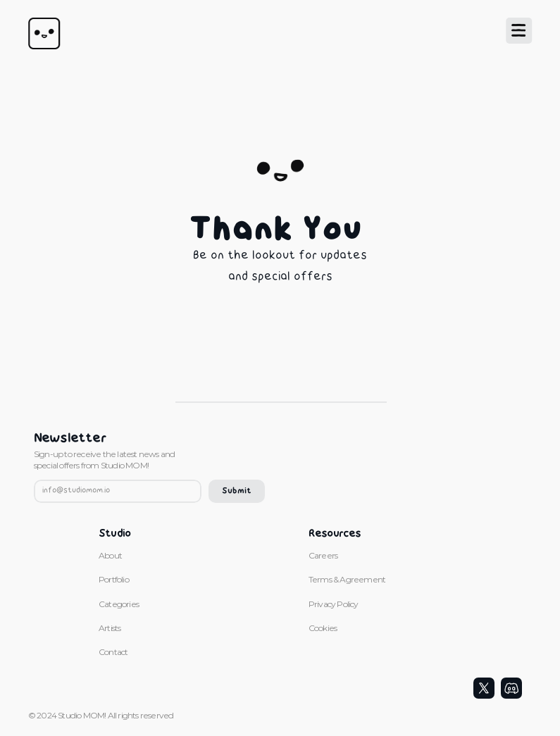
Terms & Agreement (348, 579)
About (110, 555)
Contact (113, 652)
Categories (119, 604)
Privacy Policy (334, 604)
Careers (323, 555)
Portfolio (114, 579)
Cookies (323, 628)
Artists (110, 628)
